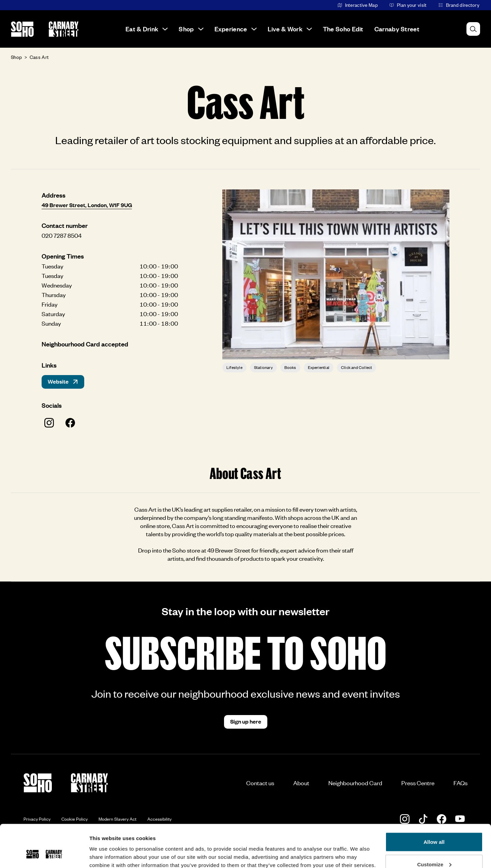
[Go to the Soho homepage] (22, 29)
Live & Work (290, 29)
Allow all (434, 805)
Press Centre (418, 783)
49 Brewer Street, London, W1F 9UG (87, 205)
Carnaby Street (397, 29)
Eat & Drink (147, 29)
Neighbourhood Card (355, 783)
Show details (105, 847)
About (301, 783)
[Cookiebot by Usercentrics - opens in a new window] (44, 855)
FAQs (460, 783)
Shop (191, 29)
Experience (236, 29)
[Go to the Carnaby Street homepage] (64, 29)
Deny (434, 850)
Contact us (260, 783)
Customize (434, 828)
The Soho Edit (343, 29)
